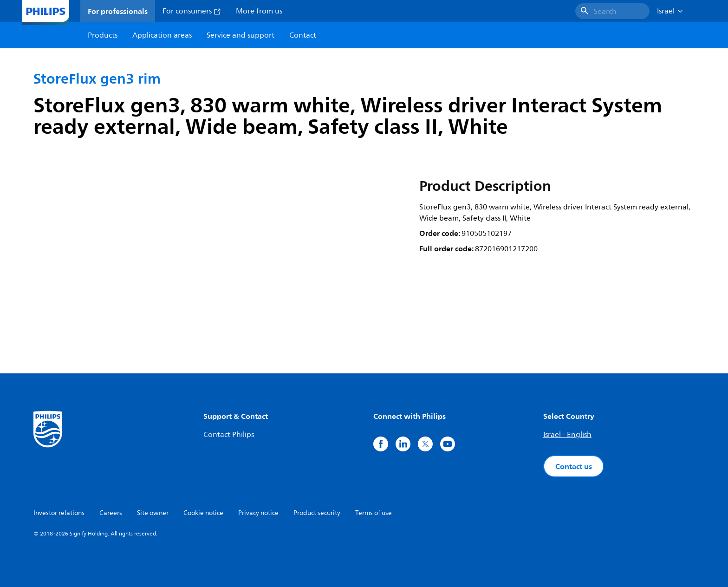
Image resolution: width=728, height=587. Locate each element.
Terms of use (374, 513)
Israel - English (567, 435)
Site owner (153, 513)
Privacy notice (258, 513)
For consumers (192, 11)
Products (103, 35)
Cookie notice (203, 513)
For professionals (118, 11)
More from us (259, 11)
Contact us (574, 466)
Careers (111, 513)
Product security (317, 513)
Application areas (162, 35)
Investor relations (59, 513)
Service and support (240, 35)
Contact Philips (229, 435)
